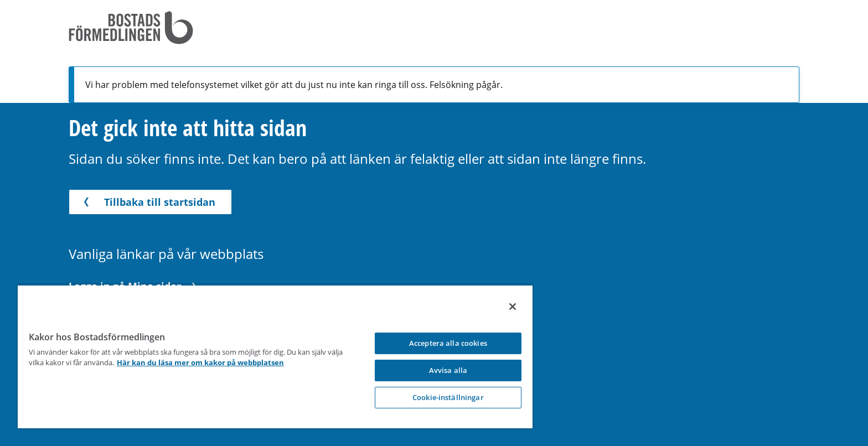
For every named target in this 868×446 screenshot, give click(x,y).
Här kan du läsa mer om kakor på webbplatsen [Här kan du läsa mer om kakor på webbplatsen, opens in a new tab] (200, 362)
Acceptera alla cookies (448, 343)
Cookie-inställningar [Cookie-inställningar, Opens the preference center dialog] (448, 397)
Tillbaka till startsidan (148, 202)
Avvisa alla (448, 370)
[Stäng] (513, 307)
